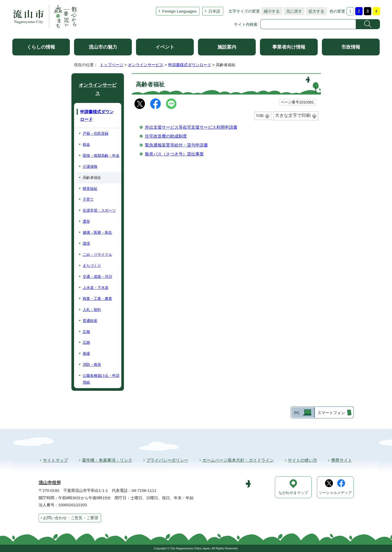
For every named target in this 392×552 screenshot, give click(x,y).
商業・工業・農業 (97, 299)
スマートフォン (331, 413)
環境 (86, 243)
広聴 (86, 342)
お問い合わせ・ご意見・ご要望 (71, 518)
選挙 (86, 221)
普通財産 (90, 321)
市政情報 (351, 47)
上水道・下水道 (96, 288)
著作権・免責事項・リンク (107, 460)
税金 (86, 144)
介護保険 (90, 166)
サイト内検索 (246, 24)
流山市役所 (50, 483)
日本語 (214, 11)
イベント (165, 47)
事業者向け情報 (289, 47)
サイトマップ (55, 460)
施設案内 (227, 47)
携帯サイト (342, 460)
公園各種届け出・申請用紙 (101, 379)
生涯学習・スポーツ (99, 210)
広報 (86, 332)
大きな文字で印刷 (293, 115)
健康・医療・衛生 (97, 232)
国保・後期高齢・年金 (101, 155)
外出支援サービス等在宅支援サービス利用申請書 (191, 127)
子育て (88, 199)
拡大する (315, 11)
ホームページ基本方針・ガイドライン (238, 460)
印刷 (260, 116)
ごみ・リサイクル (97, 254)
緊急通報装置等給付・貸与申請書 (176, 145)
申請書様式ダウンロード (190, 65)
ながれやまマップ (293, 493)
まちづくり (92, 265)
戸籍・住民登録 (96, 133)
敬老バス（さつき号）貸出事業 (174, 154)
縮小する (270, 11)
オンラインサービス (146, 65)
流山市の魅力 (103, 47)
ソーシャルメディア (335, 493)
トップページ (112, 65)
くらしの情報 (41, 47)
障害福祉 (90, 189)
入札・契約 (92, 310)
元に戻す (293, 11)
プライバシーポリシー (167, 460)
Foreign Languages (179, 11)
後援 (86, 353)
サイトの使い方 (302, 460)
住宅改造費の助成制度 (166, 136)
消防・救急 (92, 364)
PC (297, 413)
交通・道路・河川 (97, 277)
